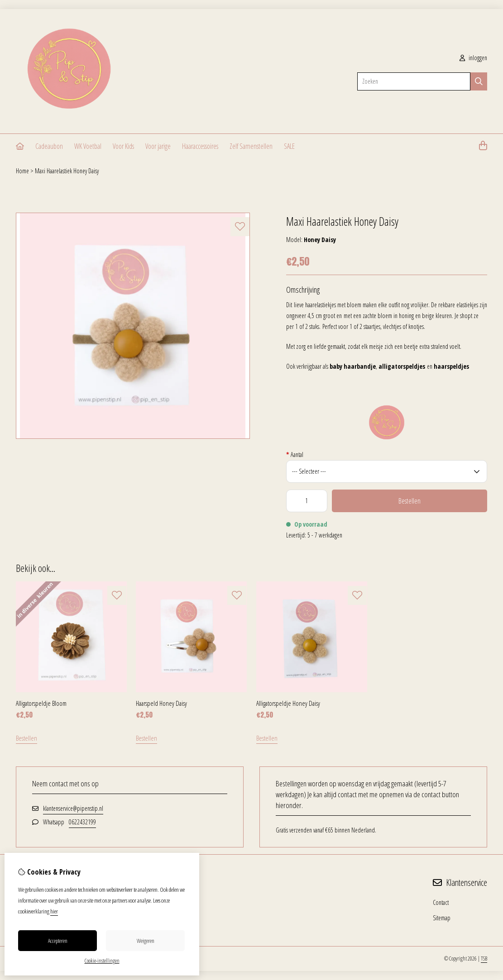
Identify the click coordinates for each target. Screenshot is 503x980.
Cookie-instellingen (102, 961)
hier (54, 911)
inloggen (473, 58)
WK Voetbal (88, 146)
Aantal (295, 454)
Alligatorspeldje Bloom (41, 703)
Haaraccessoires (200, 146)
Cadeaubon (49, 146)
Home (22, 171)
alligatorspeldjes (402, 366)
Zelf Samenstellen (251, 146)
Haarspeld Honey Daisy (161, 703)
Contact (441, 902)
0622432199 (82, 822)
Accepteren (58, 941)
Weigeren (146, 941)
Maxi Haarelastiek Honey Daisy (67, 171)
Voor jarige (158, 146)
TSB (484, 959)
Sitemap (442, 918)
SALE (289, 146)
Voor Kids (123, 146)
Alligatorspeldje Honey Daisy (288, 703)
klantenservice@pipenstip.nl (73, 808)
